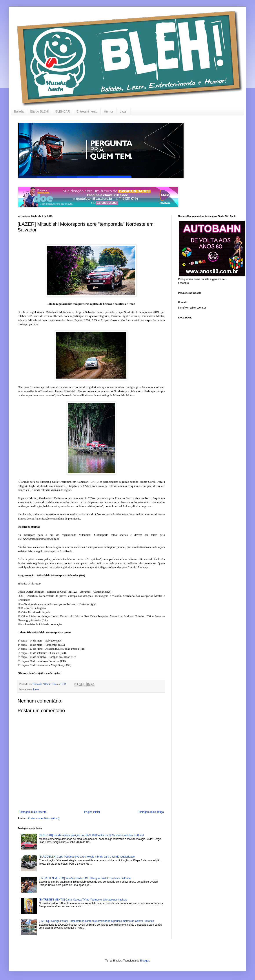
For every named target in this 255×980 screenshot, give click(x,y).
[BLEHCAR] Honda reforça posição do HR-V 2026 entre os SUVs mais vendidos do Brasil (91, 835)
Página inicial (92, 812)
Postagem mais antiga (151, 812)
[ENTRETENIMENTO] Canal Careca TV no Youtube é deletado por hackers (83, 900)
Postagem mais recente (33, 812)
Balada (19, 111)
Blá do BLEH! (40, 111)
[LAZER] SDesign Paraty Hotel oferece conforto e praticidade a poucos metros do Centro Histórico (97, 921)
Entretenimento (87, 111)
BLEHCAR (63, 111)
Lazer (124, 111)
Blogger (145, 961)
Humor (109, 111)
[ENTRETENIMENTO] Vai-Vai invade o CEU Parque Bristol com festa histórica (85, 878)
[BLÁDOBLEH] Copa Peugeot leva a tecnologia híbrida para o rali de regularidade (87, 857)
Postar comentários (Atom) (44, 818)
